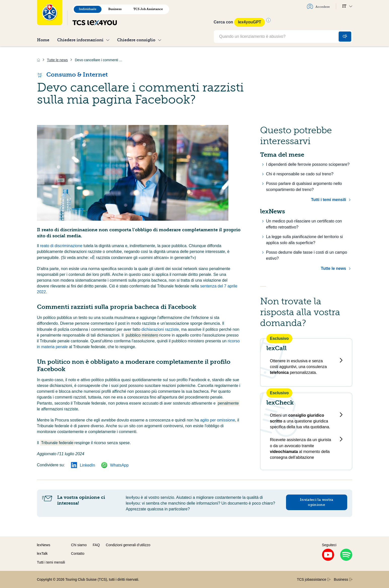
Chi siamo (79, 545)
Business (115, 9)
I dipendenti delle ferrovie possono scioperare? (308, 164)
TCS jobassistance (314, 579)
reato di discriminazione (62, 246)
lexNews (44, 545)
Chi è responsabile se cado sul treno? (300, 174)
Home (43, 40)
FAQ (96, 545)
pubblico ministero (142, 335)
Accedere (318, 6)
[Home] (39, 60)
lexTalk (42, 553)
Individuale (88, 9)
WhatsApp (115, 465)
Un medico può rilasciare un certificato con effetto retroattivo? (304, 224)
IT (347, 6)
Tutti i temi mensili (328, 200)
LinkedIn (83, 465)
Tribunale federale (57, 443)
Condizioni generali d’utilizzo (128, 545)
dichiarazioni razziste (160, 329)
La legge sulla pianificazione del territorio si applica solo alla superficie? (305, 240)
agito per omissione (218, 420)
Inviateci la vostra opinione (317, 502)
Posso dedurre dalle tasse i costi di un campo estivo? (307, 255)
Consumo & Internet (72, 75)
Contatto (78, 553)
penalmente (228, 403)
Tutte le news (333, 268)
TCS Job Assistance (148, 9)
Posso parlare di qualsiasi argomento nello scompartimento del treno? (304, 187)
